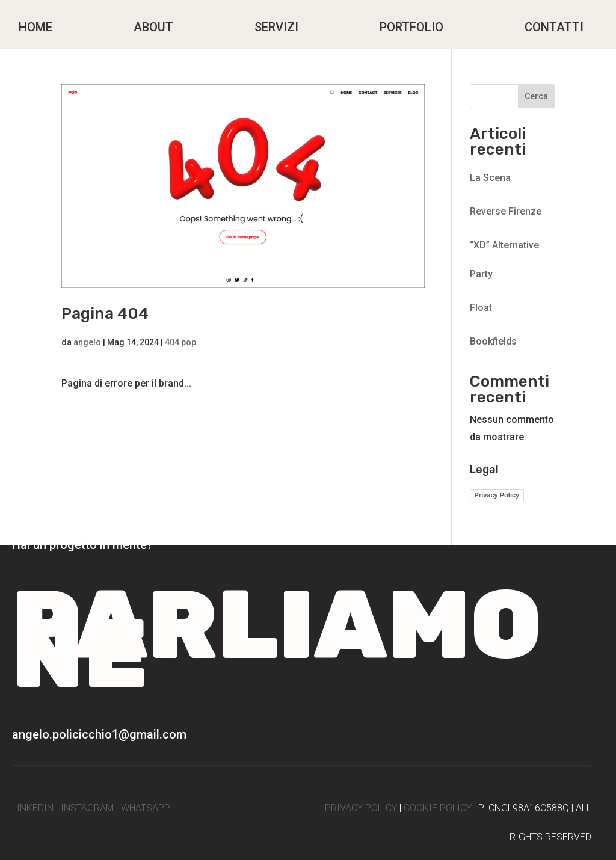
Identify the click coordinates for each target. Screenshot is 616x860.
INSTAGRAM (87, 808)
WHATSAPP (146, 808)
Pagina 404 (105, 314)
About (153, 27)
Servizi (276, 27)
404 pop (180, 342)
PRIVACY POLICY (361, 808)
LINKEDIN (33, 808)
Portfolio (411, 27)
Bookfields (493, 341)
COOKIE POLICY (438, 808)
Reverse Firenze (506, 211)
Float (481, 308)
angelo (87, 342)
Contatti (554, 27)
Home (35, 27)
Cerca (536, 96)
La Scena (490, 178)
